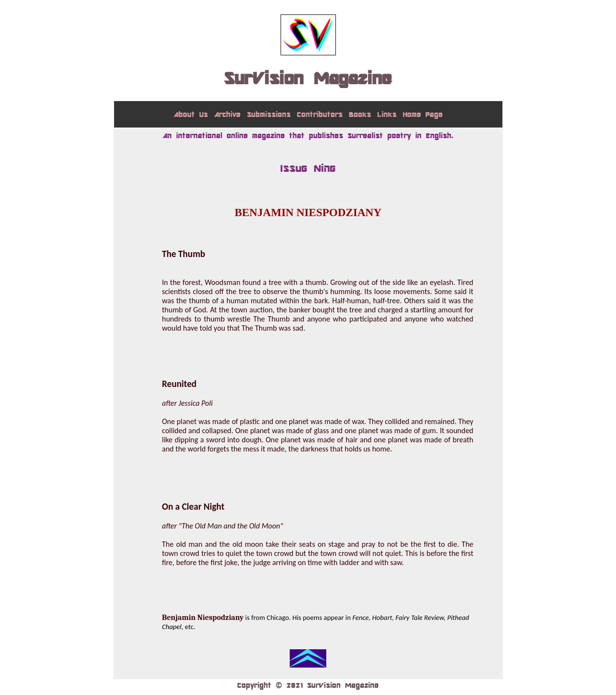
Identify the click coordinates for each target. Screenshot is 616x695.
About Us (191, 114)
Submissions (269, 114)
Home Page (423, 114)
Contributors (320, 114)
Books (360, 114)
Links (387, 114)
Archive (227, 114)
